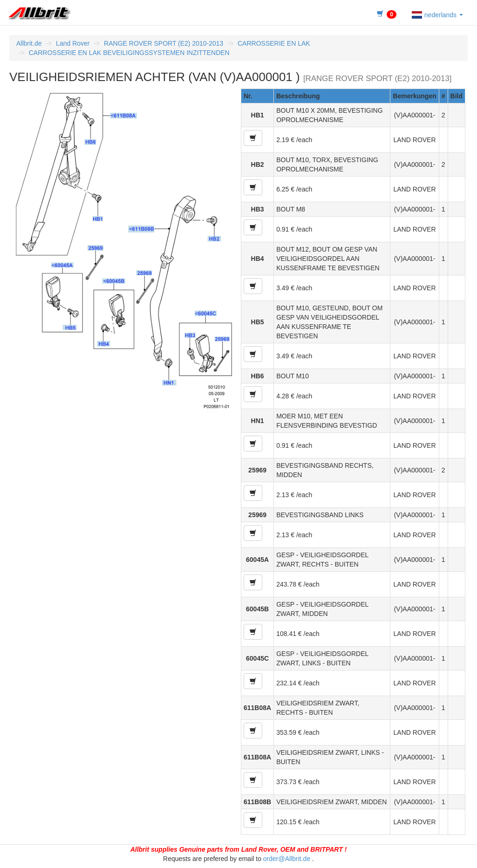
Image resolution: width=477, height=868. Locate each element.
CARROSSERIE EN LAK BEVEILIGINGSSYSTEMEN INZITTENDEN (129, 53)
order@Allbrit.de (287, 859)
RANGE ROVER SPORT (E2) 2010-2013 (164, 43)
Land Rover (73, 43)
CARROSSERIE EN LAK (274, 43)
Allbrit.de (29, 43)
